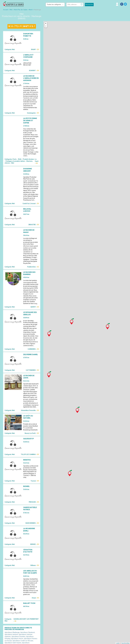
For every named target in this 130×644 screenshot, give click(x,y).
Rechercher (89, 4)
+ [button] (46, 23)
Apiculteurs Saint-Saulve (13, 643)
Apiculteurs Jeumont (11, 634)
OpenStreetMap (125, 643)
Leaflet (118, 643)
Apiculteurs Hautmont (27, 632)
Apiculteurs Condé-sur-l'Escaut (23, 641)
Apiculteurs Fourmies (18, 637)
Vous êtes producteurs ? (22, 26)
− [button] (46, 26)
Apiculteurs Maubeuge (12, 632)
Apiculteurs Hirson (17, 639)
